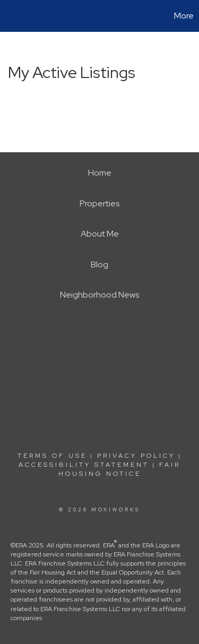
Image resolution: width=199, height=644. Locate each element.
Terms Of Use (52, 456)
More (184, 16)
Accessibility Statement (84, 465)
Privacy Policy (136, 456)
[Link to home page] (10, 16)
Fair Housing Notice (120, 469)
